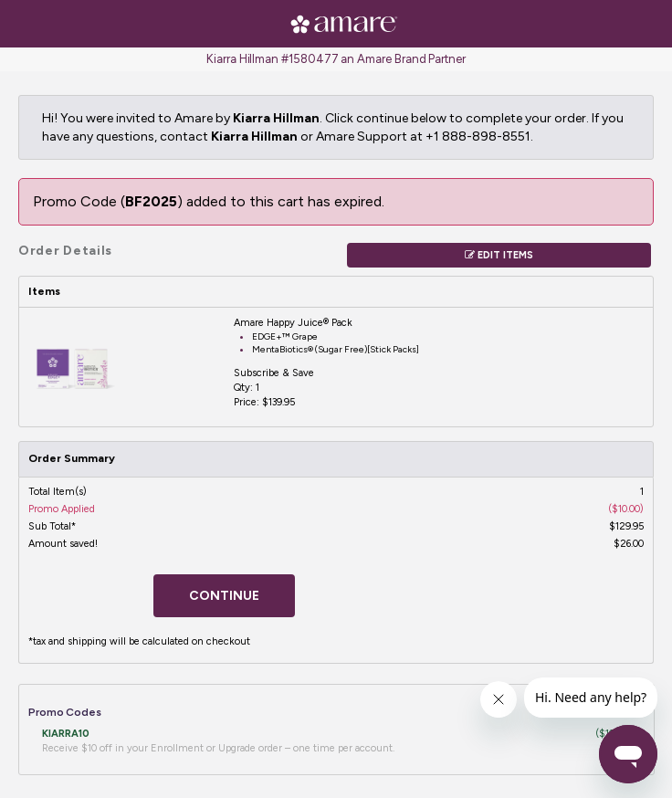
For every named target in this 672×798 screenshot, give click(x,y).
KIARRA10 (66, 734)
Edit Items (499, 255)
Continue (224, 596)
